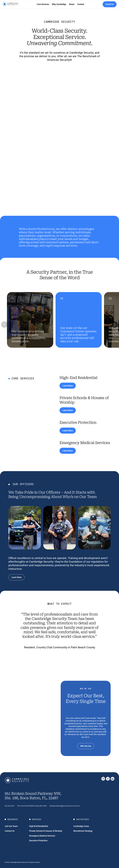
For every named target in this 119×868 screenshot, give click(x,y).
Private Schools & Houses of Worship (46, 831)
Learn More (68, 386)
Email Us (110, 4)
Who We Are (86, 746)
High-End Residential (39, 826)
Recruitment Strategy (83, 831)
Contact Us (10, 831)
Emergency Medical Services (42, 836)
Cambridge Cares (81, 826)
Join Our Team (11, 826)
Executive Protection (38, 840)
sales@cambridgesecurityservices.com (65, 806)
